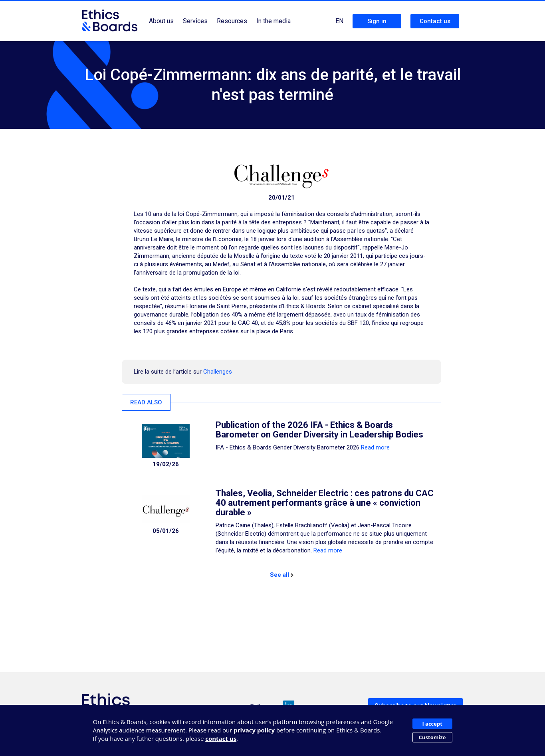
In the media (273, 21)
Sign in (377, 21)
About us (161, 21)
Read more (375, 447)
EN (339, 21)
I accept (432, 724)
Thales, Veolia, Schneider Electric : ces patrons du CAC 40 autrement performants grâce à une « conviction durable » (325, 503)
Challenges (218, 372)
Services (195, 21)
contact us (221, 738)
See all (282, 575)
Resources (232, 21)
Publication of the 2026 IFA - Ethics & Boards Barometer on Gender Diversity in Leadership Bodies (319, 430)
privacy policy (254, 730)
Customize (432, 737)
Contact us (435, 21)
